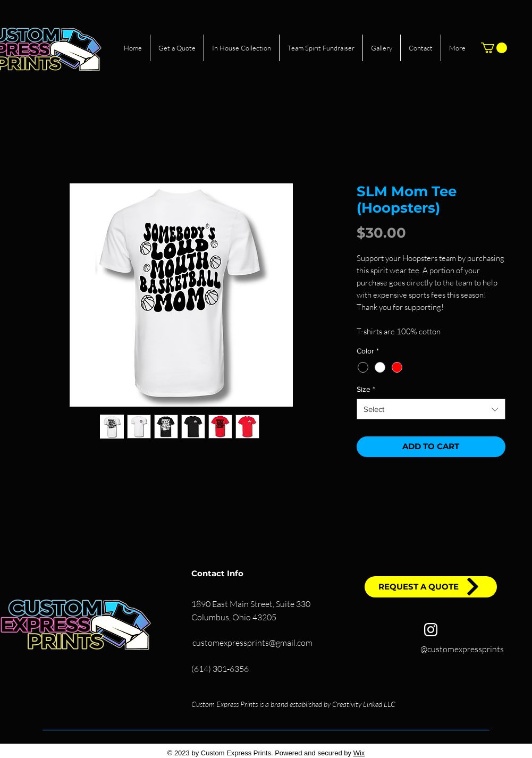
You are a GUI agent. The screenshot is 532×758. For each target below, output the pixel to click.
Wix (359, 753)
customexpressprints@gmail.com (252, 643)
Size (366, 389)
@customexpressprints (462, 649)
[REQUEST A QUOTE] (431, 587)
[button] (494, 48)
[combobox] (431, 409)
